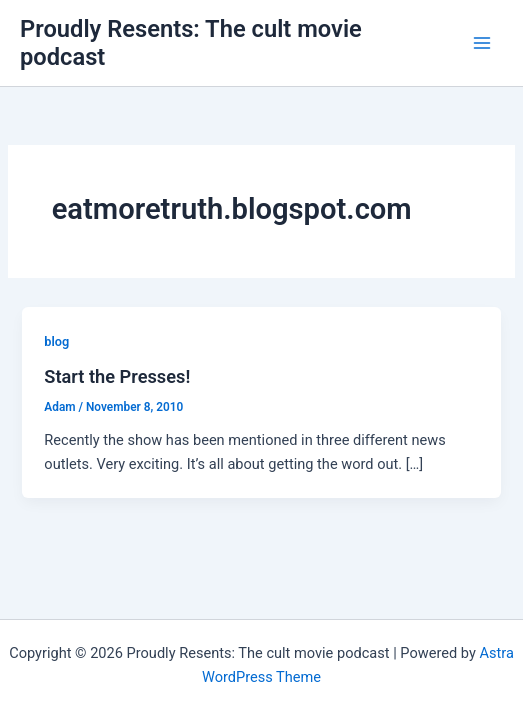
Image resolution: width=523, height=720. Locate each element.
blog (56, 341)
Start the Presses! (117, 376)
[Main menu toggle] (482, 43)
